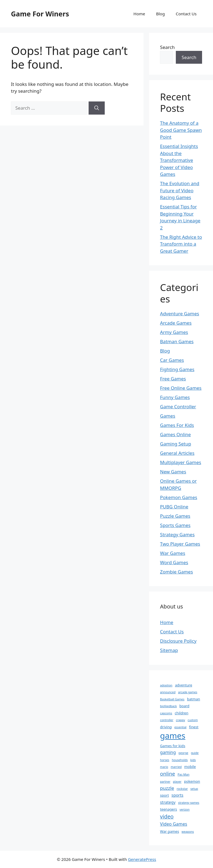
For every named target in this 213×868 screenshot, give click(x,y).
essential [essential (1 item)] (180, 727)
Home (139, 14)
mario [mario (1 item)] (164, 767)
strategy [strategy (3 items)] (168, 802)
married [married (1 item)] (176, 767)
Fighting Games (177, 369)
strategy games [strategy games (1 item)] (189, 803)
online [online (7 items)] (167, 774)
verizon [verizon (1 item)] (185, 809)
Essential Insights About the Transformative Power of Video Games (179, 160)
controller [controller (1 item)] (167, 720)
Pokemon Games (179, 497)
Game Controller (178, 407)
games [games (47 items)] (173, 736)
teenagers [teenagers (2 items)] (168, 809)
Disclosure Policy (178, 641)
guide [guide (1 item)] (195, 753)
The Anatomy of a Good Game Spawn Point (181, 130)
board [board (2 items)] (184, 706)
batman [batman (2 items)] (194, 699)
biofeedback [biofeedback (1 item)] (168, 706)
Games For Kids (177, 425)
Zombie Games (176, 572)
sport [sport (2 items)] (164, 795)
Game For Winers (40, 14)
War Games (173, 553)
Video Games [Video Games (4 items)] (173, 824)
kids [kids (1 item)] (193, 760)
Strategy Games (177, 535)
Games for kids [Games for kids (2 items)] (173, 746)
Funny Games (175, 397)
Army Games (174, 332)
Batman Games (177, 341)
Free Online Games (181, 388)
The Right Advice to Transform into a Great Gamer (181, 244)
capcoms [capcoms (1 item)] (166, 713)
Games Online (175, 434)
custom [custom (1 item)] (193, 720)
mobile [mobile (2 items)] (190, 767)
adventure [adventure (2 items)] (184, 685)
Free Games (173, 379)
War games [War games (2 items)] (169, 831)
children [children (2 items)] (182, 713)
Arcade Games (176, 323)
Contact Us (186, 14)
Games (168, 416)
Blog (161, 14)
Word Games (174, 562)
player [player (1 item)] (177, 782)
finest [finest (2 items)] (194, 727)
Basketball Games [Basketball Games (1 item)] (172, 699)
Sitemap (169, 650)
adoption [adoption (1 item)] (166, 685)
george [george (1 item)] (183, 753)
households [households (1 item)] (180, 760)
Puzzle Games (175, 516)
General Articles (177, 453)
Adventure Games (180, 314)
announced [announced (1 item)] (168, 692)
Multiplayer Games (180, 462)
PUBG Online (174, 507)
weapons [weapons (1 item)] (188, 832)
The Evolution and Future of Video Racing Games (180, 190)
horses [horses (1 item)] (165, 760)
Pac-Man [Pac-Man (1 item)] (184, 774)
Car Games (172, 360)
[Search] (97, 108)
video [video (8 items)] (167, 816)
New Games (173, 472)
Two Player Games (180, 544)
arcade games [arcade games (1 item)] (188, 692)
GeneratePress (142, 859)
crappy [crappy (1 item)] (180, 720)
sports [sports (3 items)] (177, 795)
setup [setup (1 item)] (194, 789)
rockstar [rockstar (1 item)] (182, 789)
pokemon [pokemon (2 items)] (192, 781)
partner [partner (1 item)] (165, 782)
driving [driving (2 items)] (166, 727)
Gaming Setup (176, 444)
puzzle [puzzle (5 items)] (167, 788)
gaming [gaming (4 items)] (168, 752)
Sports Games (175, 525)
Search (167, 47)
